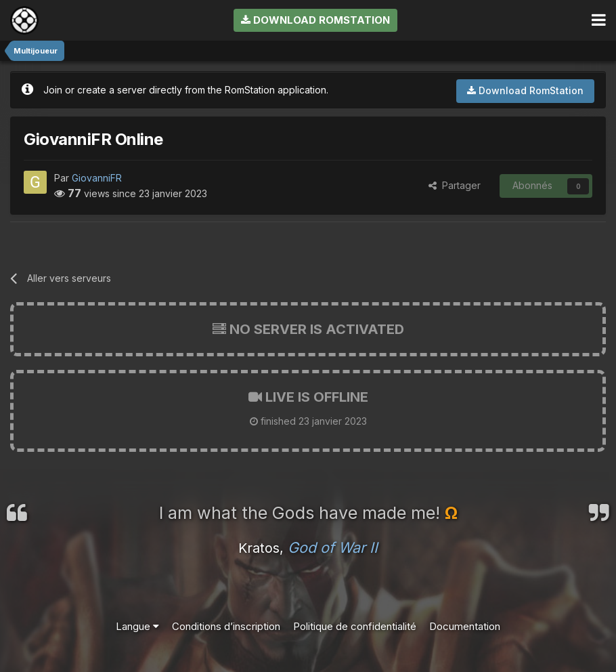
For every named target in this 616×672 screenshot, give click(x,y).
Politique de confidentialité (355, 626)
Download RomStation (315, 20)
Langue (137, 626)
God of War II (333, 547)
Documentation (465, 626)
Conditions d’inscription (226, 626)
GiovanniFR (97, 178)
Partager (455, 185)
